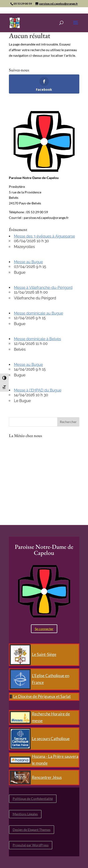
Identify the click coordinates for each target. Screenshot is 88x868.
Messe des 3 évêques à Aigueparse (45, 236)
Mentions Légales (25, 814)
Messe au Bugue (29, 262)
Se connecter (44, 629)
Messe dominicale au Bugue (39, 313)
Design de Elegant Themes (32, 830)
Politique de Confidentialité (33, 799)
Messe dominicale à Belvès (38, 339)
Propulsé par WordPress (31, 845)
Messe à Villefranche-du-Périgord (43, 288)
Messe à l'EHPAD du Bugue (38, 390)
